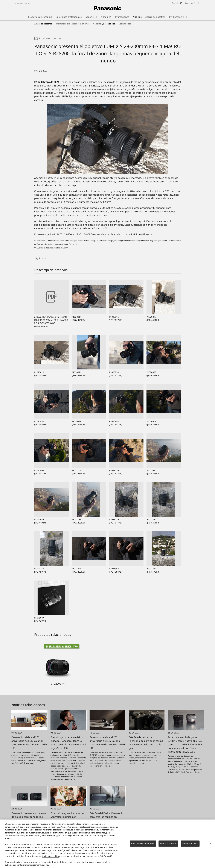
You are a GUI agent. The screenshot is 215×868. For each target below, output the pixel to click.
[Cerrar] (210, 844)
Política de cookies (51, 856)
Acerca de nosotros (43, 24)
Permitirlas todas (190, 844)
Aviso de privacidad (77, 856)
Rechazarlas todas (168, 844)
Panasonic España (22, 3)
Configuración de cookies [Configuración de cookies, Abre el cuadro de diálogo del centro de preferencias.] (143, 844)
